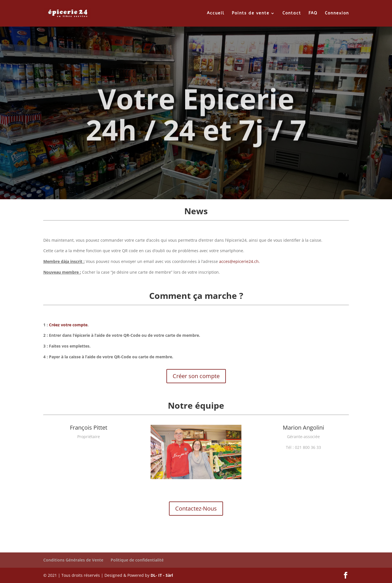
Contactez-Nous (196, 508)
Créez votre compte (68, 325)
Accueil (216, 13)
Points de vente (251, 13)
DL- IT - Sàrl (162, 575)
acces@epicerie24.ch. (239, 261)
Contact (292, 13)
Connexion (337, 13)
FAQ (313, 13)
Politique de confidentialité (137, 560)
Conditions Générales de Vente (73, 560)
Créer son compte (196, 376)
